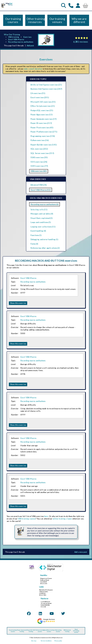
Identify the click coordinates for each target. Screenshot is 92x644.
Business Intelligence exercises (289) (46, 89)
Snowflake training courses (49, 631)
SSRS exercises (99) (39, 166)
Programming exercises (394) (43, 136)
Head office (44, 575)
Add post (30, 46)
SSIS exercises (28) (39, 162)
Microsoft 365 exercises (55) (43, 102)
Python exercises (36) (39, 140)
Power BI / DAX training (31, 631)
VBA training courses (27, 519)
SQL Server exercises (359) (42, 153)
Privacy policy (58, 641)
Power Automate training (22, 631)
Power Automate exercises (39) (43, 119)
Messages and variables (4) (42, 214)
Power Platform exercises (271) (44, 132)
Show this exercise (18, 303)
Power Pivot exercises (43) (42, 128)
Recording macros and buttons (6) (45, 204)
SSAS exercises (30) (39, 157)
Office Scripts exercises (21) (43, 106)
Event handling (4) (38, 231)
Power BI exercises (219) (41, 123)
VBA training (14, 37)
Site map (34, 641)
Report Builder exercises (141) (44, 145)
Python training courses (40, 631)
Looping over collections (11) (43, 227)
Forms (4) (34, 244)
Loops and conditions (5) (41, 222)
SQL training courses (58, 631)
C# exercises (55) (38, 93)
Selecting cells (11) (39, 210)
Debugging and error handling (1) (44, 239)
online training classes (62, 519)
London (41, 587)
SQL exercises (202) (39, 149)
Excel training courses (13, 631)
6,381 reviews (81, 42)
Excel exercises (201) (40, 97)
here (46, 516)
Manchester (45, 599)
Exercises (27, 37)
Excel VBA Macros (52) (41, 190)
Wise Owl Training (12, 35)
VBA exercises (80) (39, 171)
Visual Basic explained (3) (41, 218)
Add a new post (81, 552)
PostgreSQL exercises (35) (42, 110)
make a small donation (33, 69)
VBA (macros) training (67, 631)
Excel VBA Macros (16, 39)
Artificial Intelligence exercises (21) (46, 85)
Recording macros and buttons (21, 42)
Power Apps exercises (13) (41, 115)
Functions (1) (36, 235)
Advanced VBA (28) (39, 185)
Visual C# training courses (76, 631)
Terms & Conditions (46, 641)
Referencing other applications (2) (45, 248)
